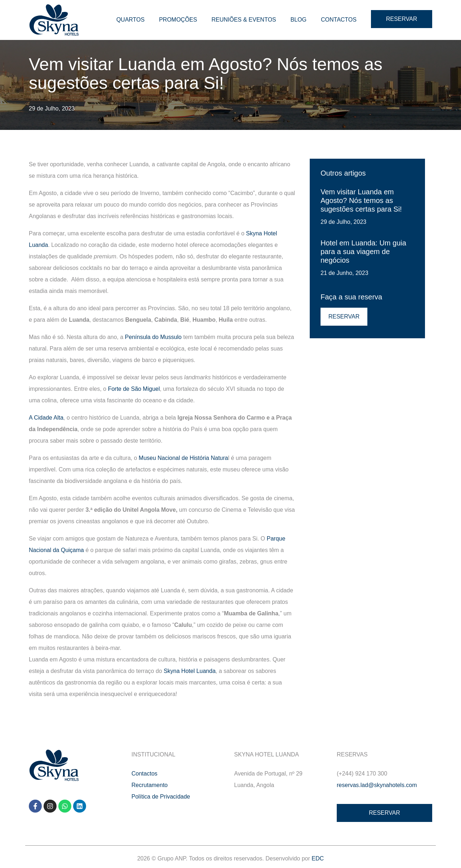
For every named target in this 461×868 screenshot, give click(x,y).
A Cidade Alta (46, 418)
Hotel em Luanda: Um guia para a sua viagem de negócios (363, 252)
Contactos (339, 20)
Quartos (131, 20)
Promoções (178, 20)
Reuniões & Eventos (244, 20)
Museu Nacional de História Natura (183, 458)
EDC (318, 858)
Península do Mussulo (153, 337)
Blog (299, 20)
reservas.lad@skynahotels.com (377, 785)
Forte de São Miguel (134, 389)
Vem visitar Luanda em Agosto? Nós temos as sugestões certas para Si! (361, 200)
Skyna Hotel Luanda (189, 671)
